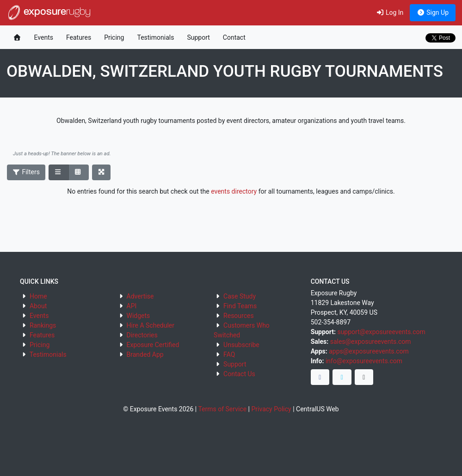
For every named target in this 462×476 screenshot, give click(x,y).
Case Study (240, 296)
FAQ (229, 354)
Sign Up (433, 12)
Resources (239, 316)
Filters (26, 172)
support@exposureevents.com (381, 332)
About (38, 306)
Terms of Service (222, 409)
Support (198, 37)
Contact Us (239, 374)
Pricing (114, 37)
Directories (142, 335)
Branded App (145, 354)
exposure (49, 12)
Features (79, 37)
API (132, 306)
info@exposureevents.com (364, 361)
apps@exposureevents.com (369, 351)
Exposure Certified (153, 345)
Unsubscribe (241, 345)
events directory (234, 191)
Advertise (140, 296)
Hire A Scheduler (151, 325)
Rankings (43, 325)
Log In (390, 12)
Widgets (139, 316)
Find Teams (240, 306)
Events (44, 37)
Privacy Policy (271, 409)
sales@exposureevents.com (371, 342)
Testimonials (155, 37)
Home (38, 296)
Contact (234, 37)
